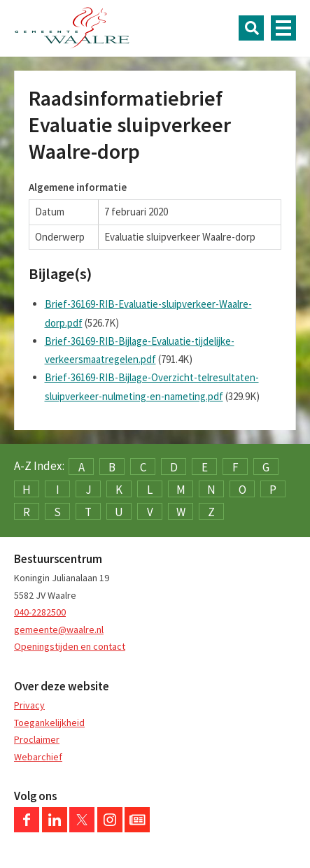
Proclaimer (37, 739)
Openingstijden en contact (70, 646)
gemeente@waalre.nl (59, 629)
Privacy (29, 705)
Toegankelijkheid (49, 723)
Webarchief (38, 757)
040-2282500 (40, 612)
